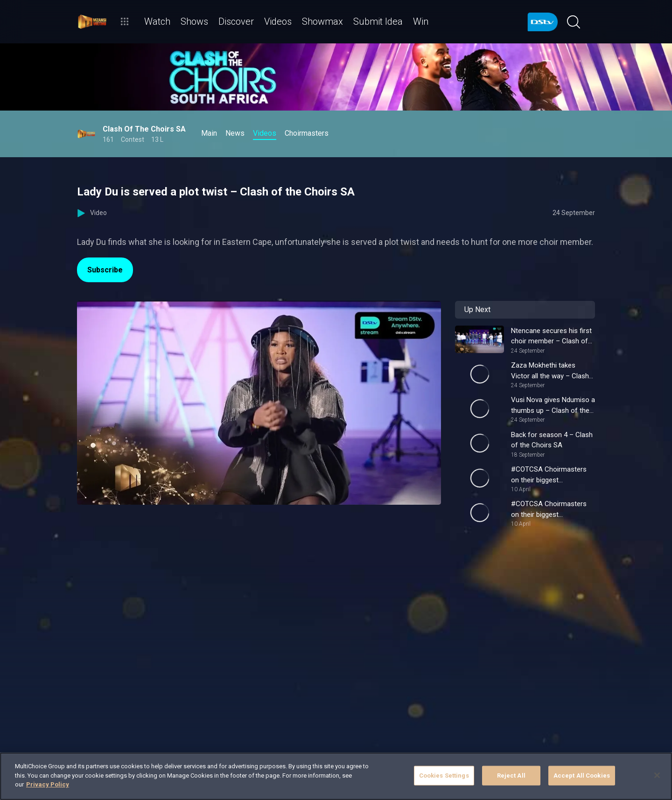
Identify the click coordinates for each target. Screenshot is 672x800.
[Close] (657, 775)
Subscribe (105, 270)
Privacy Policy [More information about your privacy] (48, 784)
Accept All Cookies (582, 776)
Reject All (511, 776)
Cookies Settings (444, 776)
